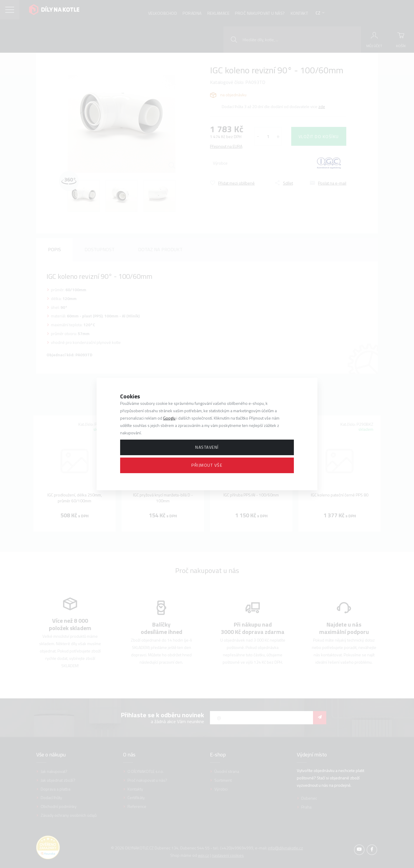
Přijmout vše (207, 465)
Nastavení (207, 447)
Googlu (169, 418)
